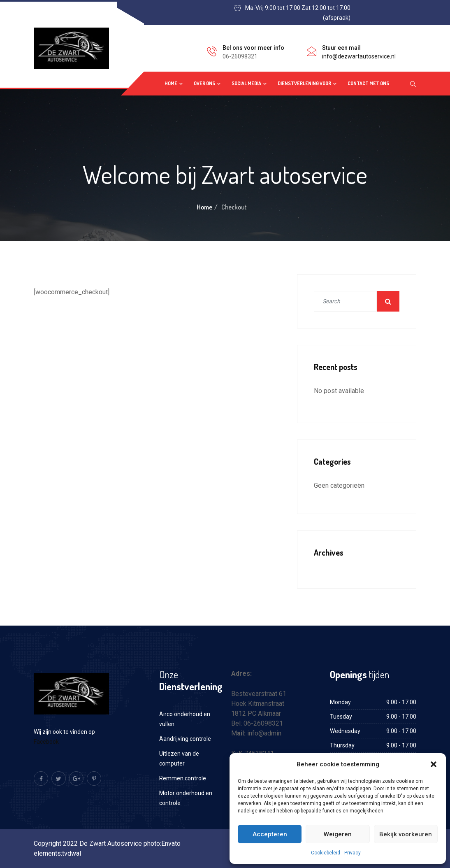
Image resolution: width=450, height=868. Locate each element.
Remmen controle (183, 778)
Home (171, 83)
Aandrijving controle (185, 739)
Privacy (353, 853)
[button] (434, 764)
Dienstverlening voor (304, 83)
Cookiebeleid (326, 853)
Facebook (47, 742)
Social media (246, 83)
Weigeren (338, 834)
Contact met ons (368, 83)
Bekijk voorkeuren (406, 834)
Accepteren (270, 834)
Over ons (204, 83)
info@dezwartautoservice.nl (359, 56)
